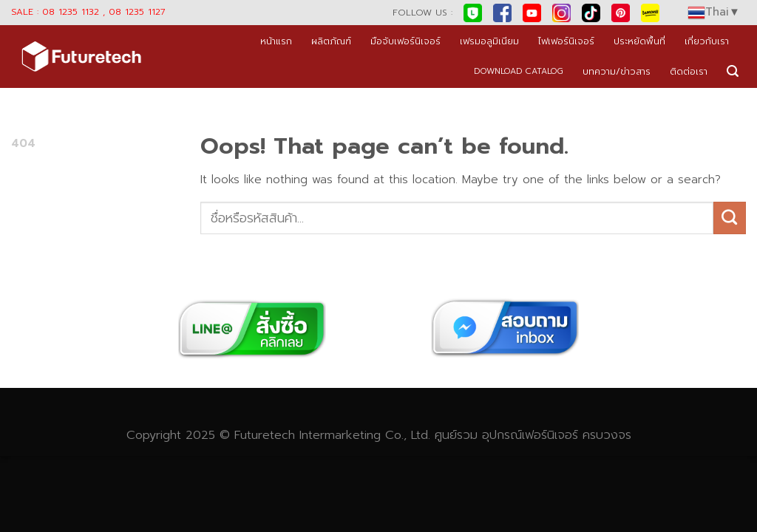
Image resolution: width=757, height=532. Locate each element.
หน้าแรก (276, 41)
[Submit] (730, 218)
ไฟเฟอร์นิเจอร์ (566, 41)
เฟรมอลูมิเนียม (489, 41)
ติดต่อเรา (689, 71)
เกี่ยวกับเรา (707, 41)
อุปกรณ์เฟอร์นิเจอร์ (530, 435)
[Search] (733, 71)
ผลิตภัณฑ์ (331, 41)
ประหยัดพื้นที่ (639, 41)
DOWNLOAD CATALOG (519, 71)
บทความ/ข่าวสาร (617, 71)
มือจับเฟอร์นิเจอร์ (405, 41)
